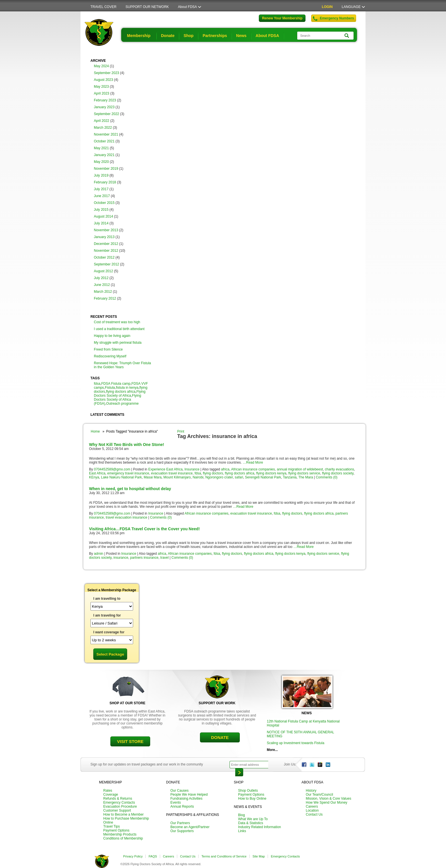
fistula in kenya (127, 388)
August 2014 (103, 216)
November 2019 (106, 169)
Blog (241, 815)
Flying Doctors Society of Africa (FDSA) (117, 400)
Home (95, 431)
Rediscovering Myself (110, 356)
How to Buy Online (252, 799)
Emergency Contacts (119, 803)
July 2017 (101, 189)
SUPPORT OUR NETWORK (147, 7)
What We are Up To (253, 819)
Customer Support (117, 810)
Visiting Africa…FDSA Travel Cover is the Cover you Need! (144, 529)
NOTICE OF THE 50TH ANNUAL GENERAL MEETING (300, 734)
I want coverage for (109, 632)
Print (181, 431)
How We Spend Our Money (327, 803)
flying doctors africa (121, 392)
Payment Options (116, 830)
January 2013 (104, 237)
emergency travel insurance (128, 473)
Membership (139, 36)
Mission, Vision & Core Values (329, 799)
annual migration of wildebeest (300, 469)
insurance (121, 558)
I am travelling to (107, 599)
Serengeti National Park (263, 477)
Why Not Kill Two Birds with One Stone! (127, 445)
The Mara (306, 477)
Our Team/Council (319, 795)
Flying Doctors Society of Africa (120, 394)
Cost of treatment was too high (117, 322)
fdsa (97, 384)
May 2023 (101, 87)
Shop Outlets (248, 791)
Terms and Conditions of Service (224, 856)
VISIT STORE (130, 741)
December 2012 (106, 244)
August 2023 (103, 80)
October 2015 (104, 203)
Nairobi (198, 477)
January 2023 (104, 107)
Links (242, 831)
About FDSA (188, 7)
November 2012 (106, 251)
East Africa (97, 473)
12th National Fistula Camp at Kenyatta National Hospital (303, 723)
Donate (168, 36)
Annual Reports (182, 806)
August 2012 (103, 271)
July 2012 (101, 278)
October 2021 (104, 141)
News (241, 36)
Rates (108, 791)
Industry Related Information (260, 827)
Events (176, 803)
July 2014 (101, 223)
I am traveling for (107, 615)
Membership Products (120, 834)
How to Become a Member (123, 814)
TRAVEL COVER (103, 7)
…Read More (253, 462)
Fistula (110, 388)
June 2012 (102, 285)
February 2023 (105, 100)
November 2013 (106, 230)
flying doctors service (304, 473)
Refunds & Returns (118, 799)
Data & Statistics (251, 823)
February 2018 (105, 182)
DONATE (220, 737)
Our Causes (179, 791)
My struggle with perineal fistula (118, 343)
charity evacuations (339, 469)
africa (225, 469)
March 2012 (103, 292)
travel (165, 558)
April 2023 (102, 93)
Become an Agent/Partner (190, 827)
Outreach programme (122, 404)
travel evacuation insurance (127, 517)
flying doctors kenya (271, 473)
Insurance (192, 469)
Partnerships (215, 36)
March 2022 (103, 128)
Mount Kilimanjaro (177, 477)
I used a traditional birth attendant (119, 329)
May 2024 (101, 66)
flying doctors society (338, 473)
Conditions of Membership (123, 838)
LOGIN (327, 7)
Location (312, 810)
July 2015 (101, 210)
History (311, 791)
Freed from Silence (108, 349)
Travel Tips (111, 826)
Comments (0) (327, 477)
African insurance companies (253, 469)
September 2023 (107, 73)
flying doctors (213, 473)
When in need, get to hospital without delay (130, 489)
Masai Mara (153, 477)
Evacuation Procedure (120, 806)
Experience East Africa (165, 469)
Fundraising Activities (186, 799)
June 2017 (102, 196)
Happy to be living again (112, 336)
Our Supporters (182, 831)
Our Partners (180, 823)
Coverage (111, 795)
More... (272, 750)
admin (99, 554)
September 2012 (107, 264)
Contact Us (314, 814)
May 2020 (101, 162)
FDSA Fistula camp (116, 384)
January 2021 (104, 155)
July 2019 (101, 175)
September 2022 (107, 114)
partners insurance (144, 558)
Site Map (259, 856)
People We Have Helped (189, 795)
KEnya (94, 477)
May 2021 (101, 148)
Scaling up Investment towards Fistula (296, 743)
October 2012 (104, 257)
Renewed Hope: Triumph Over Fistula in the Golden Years (122, 365)
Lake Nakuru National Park (121, 477)
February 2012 (105, 298)
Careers (312, 806)
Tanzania (290, 477)
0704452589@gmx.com (112, 469)
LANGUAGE (351, 7)
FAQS (153, 856)
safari (239, 477)
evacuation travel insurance (172, 473)
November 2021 (106, 134)
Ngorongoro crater (219, 477)
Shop (188, 36)
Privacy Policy (133, 856)
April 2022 (102, 121)
